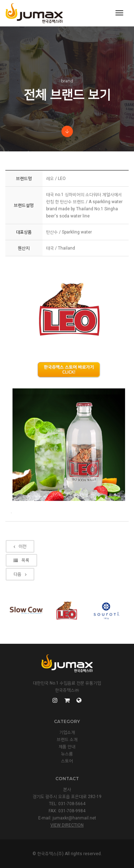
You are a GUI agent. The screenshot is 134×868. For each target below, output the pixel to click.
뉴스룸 (67, 754)
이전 (20, 572)
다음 (20, 600)
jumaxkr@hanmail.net (74, 818)
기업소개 (67, 732)
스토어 (67, 761)
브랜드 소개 (67, 739)
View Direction (67, 825)
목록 (21, 586)
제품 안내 (67, 747)
